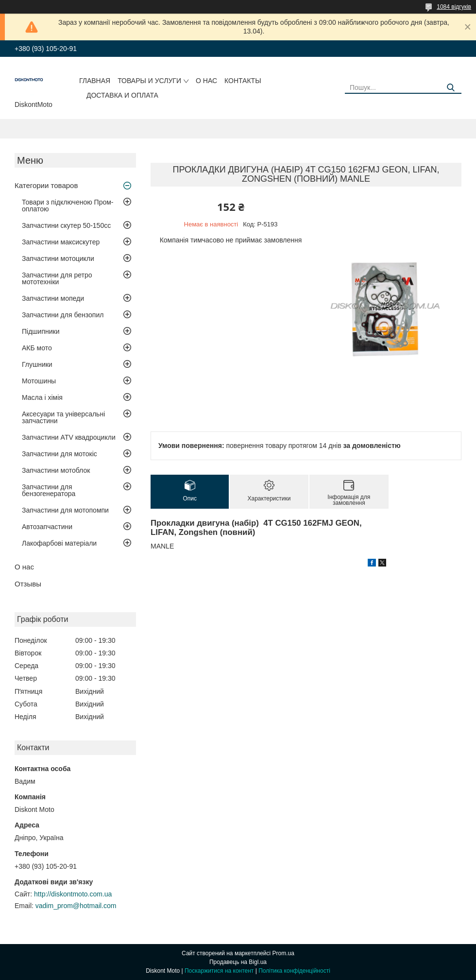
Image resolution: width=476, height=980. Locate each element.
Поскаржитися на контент (219, 971)
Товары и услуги (149, 81)
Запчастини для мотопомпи (65, 510)
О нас (206, 81)
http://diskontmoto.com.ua (73, 894)
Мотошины (39, 381)
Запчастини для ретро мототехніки (57, 278)
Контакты (243, 81)
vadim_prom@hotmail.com (76, 906)
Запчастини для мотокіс (59, 454)
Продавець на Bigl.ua (238, 962)
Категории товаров (46, 185)
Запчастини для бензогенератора (49, 490)
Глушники (37, 364)
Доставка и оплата (122, 95)
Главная (95, 81)
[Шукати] (450, 88)
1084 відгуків (454, 7)
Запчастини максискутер (61, 242)
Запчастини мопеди (53, 298)
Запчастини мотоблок (56, 470)
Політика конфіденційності (294, 971)
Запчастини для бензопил (63, 315)
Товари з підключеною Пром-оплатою (68, 206)
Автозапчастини (47, 527)
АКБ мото (37, 348)
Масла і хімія (42, 397)
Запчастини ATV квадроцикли (69, 437)
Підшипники (41, 331)
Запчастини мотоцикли (58, 258)
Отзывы (28, 584)
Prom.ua (283, 953)
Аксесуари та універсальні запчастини (63, 417)
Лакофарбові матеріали (59, 543)
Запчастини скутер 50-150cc (66, 225)
